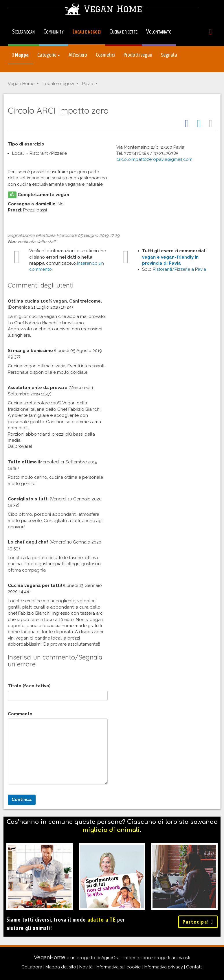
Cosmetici (105, 55)
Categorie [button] (49, 55)
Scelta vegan (23, 31)
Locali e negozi (87, 31)
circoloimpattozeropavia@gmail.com (154, 159)
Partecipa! (198, 922)
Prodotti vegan (138, 55)
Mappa (20, 55)
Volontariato (159, 31)
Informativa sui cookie (118, 967)
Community (54, 31)
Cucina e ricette (123, 31)
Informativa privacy (163, 967)
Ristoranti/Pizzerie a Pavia (179, 269)
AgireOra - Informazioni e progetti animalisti (146, 958)
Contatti (194, 967)
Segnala (169, 55)
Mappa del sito (61, 967)
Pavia (88, 84)
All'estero (78, 55)
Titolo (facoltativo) (29, 686)
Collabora (32, 967)
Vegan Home (21, 84)
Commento (20, 714)
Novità (86, 967)
